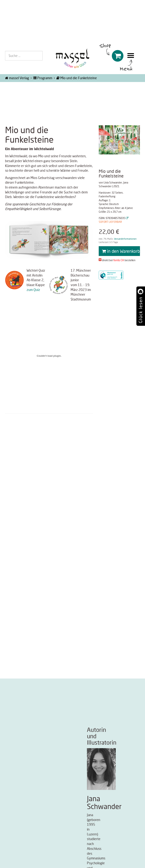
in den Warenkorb (121, 251)
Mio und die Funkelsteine (77, 78)
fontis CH (119, 260)
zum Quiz (33, 290)
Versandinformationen (125, 239)
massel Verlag (17, 78)
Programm (43, 78)
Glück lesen (140, 310)
